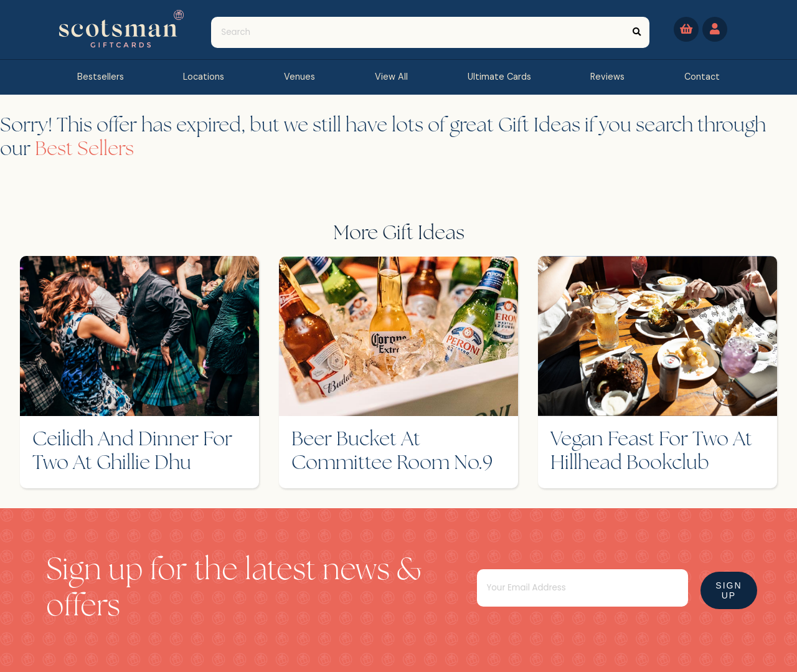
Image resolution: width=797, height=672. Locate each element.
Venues (299, 77)
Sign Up (729, 590)
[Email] (582, 588)
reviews (607, 77)
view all (391, 77)
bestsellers (101, 77)
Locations (204, 77)
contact (702, 77)
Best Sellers (84, 150)
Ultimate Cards (499, 77)
